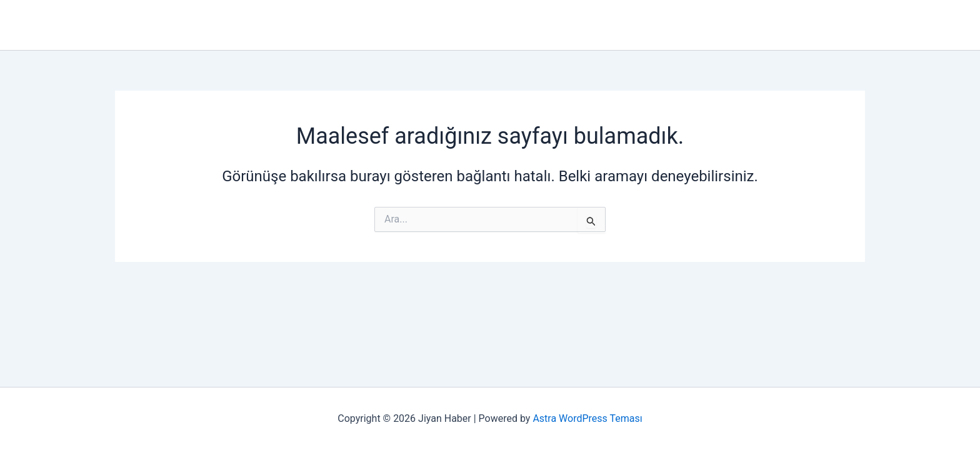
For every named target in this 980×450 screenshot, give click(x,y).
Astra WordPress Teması (587, 418)
